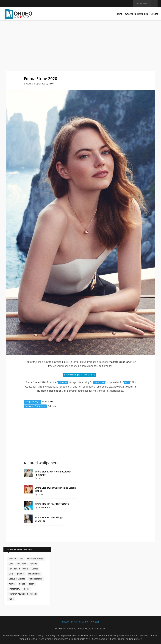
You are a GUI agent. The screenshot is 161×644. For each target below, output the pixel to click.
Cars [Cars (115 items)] (11, 564)
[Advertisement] (80, 49)
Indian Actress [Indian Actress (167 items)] (34, 574)
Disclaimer (84, 622)
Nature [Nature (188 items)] (22, 584)
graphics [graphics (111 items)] (21, 574)
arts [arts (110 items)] (22, 559)
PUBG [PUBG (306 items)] (11, 599)
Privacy (66, 622)
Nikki (51, 84)
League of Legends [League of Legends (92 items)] (17, 579)
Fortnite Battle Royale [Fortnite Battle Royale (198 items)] (19, 569)
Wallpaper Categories (137, 15)
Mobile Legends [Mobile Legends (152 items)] (35, 579)
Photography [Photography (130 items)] (14, 589)
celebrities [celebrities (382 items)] (21, 564)
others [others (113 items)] (32, 584)
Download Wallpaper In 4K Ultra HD (80, 375)
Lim (40, 478)
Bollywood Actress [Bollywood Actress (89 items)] (35, 559)
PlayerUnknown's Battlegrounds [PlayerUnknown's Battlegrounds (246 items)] (23, 594)
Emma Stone (99, 383)
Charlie (41, 521)
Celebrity (63, 383)
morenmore (44, 507)
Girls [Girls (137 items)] (11, 574)
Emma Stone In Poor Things (49, 518)
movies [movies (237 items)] (12, 584)
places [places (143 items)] (27, 589)
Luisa (40, 494)
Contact (95, 622)
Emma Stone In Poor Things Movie (52, 504)
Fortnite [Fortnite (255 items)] (33, 564)
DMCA (74, 622)
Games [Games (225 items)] (35, 569)
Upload (155, 14)
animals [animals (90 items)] (13, 559)
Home (119, 14)
